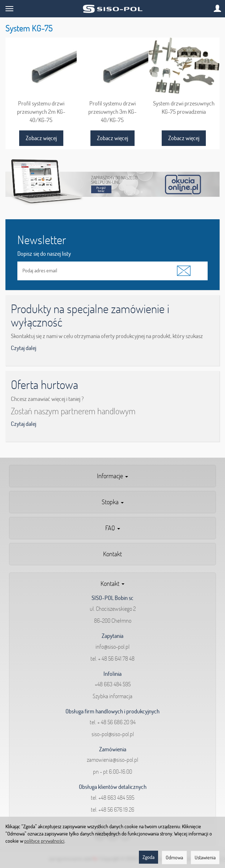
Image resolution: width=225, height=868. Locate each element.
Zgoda (148, 857)
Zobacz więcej (41, 138)
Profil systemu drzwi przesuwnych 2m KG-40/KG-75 (41, 111)
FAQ (113, 528)
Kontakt (112, 554)
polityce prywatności (44, 841)
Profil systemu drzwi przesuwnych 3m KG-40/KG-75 (112, 111)
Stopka (113, 502)
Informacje (112, 476)
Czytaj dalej (24, 348)
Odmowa (174, 858)
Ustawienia (205, 858)
